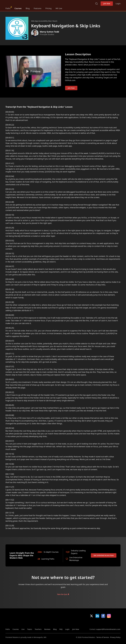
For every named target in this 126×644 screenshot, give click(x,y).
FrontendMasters (18, 3)
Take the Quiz (62, 594)
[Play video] (33, 71)
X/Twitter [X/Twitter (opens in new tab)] (91, 616)
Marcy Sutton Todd (49, 32)
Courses (18, 8)
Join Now (107, 4)
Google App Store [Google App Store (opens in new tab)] (113, 623)
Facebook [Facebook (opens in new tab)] (103, 616)
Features (38, 8)
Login (118, 4)
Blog (28, 8)
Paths (8, 8)
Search (96, 4)
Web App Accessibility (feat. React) (44, 21)
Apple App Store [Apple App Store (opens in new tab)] (96, 623)
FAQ (61, 629)
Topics (30, 629)
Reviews (47, 629)
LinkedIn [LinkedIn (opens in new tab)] (97, 616)
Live (23, 629)
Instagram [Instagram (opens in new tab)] (109, 616)
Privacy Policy (115, 637)
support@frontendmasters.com (108, 629)
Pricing (48, 8)
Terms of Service (103, 637)
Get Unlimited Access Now (104, 555)
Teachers (38, 629)
